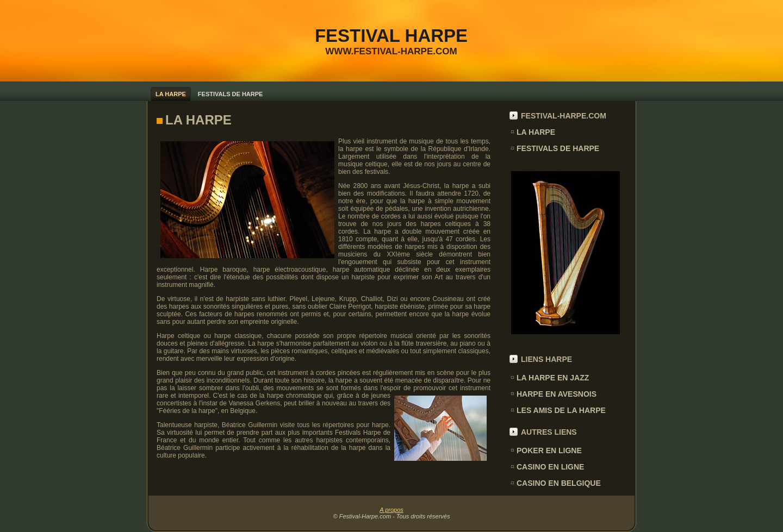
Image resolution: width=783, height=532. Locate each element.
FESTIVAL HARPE (391, 36)
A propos (391, 510)
